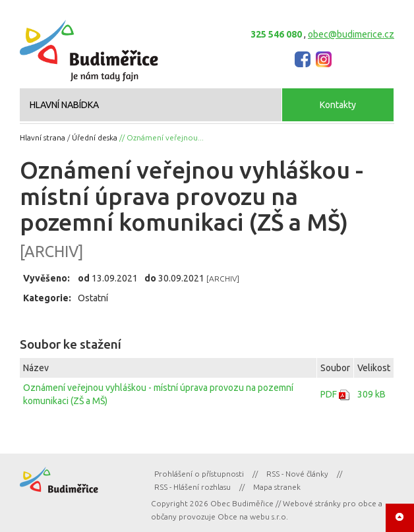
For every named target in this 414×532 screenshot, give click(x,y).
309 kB (371, 394)
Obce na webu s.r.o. (253, 517)
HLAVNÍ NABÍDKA (64, 105)
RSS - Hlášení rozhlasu (192, 487)
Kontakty (338, 105)
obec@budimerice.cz (351, 34)
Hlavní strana (43, 137)
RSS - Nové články (297, 474)
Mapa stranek (277, 487)
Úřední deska (95, 137)
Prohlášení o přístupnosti (199, 474)
